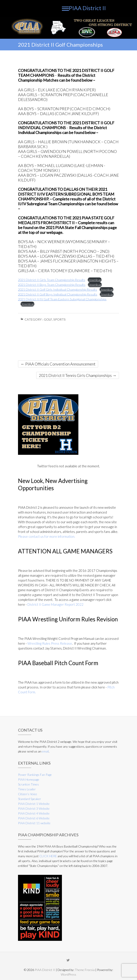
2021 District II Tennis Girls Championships (78, 375)
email (45, 751)
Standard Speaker (30, 799)
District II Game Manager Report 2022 (55, 604)
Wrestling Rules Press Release (50, 643)
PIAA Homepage (29, 779)
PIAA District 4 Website (34, 813)
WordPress (68, 974)
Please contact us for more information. (47, 536)
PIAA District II (87, 8)
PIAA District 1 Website (34, 804)
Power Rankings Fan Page (35, 775)
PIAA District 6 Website (34, 818)
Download (95, 280)
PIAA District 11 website (34, 823)
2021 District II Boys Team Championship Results (52, 285)
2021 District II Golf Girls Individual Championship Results (58, 289)
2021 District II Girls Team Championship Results (52, 280)
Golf (48, 319)
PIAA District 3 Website (34, 808)
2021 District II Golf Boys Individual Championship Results (58, 294)
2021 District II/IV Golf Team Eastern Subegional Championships (62, 299)
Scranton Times (28, 784)
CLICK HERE (48, 856)
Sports (59, 319)
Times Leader (27, 789)
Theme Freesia (85, 970)
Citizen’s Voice (28, 794)
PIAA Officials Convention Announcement (58, 364)
